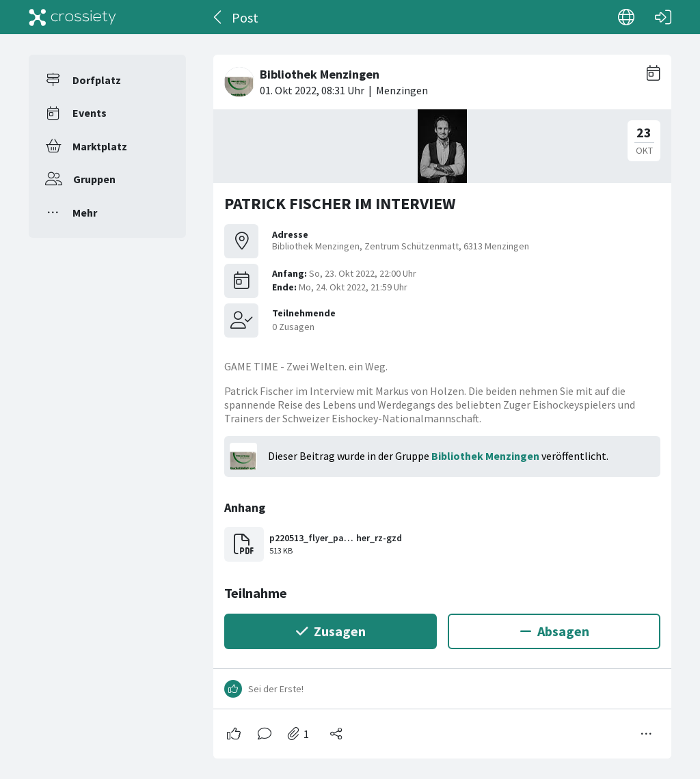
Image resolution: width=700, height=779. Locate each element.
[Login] (663, 17)
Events (90, 113)
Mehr (85, 213)
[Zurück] (218, 17)
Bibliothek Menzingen (485, 456)
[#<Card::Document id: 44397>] (442, 401)
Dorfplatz (97, 80)
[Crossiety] (72, 17)
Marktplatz (100, 146)
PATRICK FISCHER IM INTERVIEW (340, 203)
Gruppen (94, 179)
